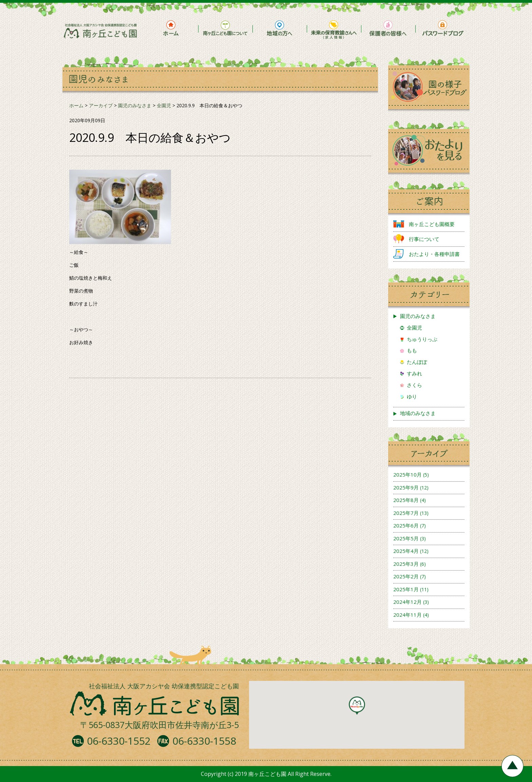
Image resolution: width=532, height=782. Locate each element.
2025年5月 (406, 538)
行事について (424, 239)
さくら (414, 385)
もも (412, 350)
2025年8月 (406, 500)
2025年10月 (407, 474)
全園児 (414, 328)
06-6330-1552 (119, 741)
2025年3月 (406, 564)
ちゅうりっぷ (422, 339)
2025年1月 (406, 589)
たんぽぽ (417, 362)
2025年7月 (406, 513)
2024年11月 (407, 615)
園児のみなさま (418, 316)
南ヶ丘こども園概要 (432, 224)
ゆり (412, 396)
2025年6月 (406, 525)
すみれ (414, 373)
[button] (357, 706)
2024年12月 (407, 602)
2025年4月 (406, 551)
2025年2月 (406, 576)
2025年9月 (406, 487)
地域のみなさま (418, 413)
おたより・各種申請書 (434, 254)
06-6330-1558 (204, 741)
